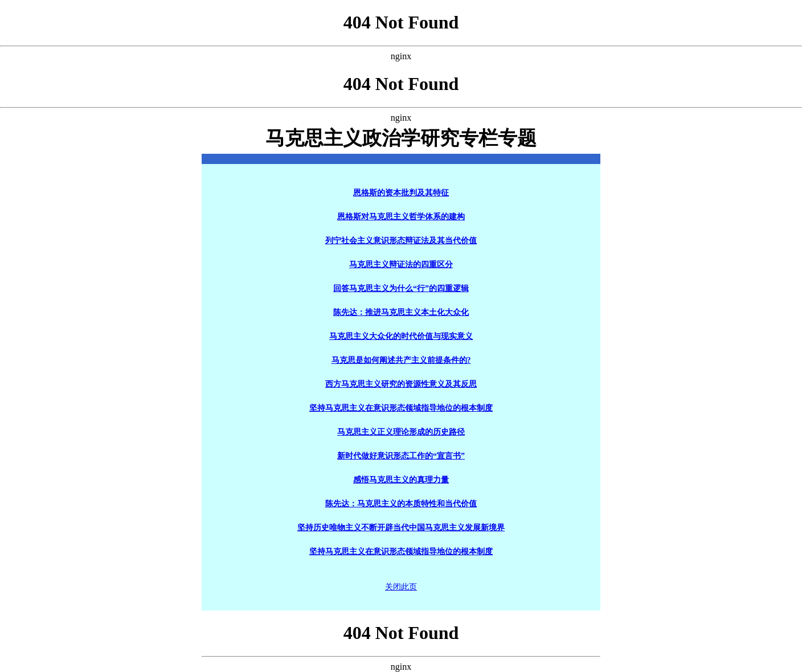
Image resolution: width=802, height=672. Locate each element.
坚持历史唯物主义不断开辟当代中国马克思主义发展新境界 (401, 528)
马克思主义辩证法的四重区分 (401, 265)
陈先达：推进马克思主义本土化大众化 (401, 312)
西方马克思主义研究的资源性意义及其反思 (401, 384)
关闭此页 (401, 587)
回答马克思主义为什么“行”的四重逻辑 (401, 288)
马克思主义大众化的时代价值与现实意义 (401, 336)
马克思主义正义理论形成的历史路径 (401, 432)
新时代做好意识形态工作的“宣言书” (401, 456)
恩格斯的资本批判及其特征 (401, 193)
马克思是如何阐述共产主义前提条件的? (401, 360)
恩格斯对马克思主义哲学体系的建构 (401, 217)
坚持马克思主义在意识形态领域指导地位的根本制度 (401, 408)
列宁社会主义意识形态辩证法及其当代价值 (401, 241)
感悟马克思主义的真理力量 (401, 480)
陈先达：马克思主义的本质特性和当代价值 (401, 504)
